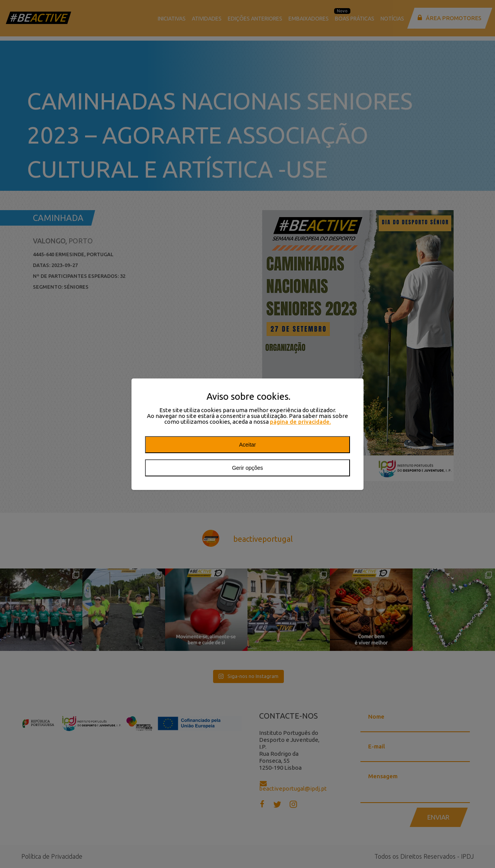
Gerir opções (247, 468)
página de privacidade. (300, 422)
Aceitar (247, 445)
